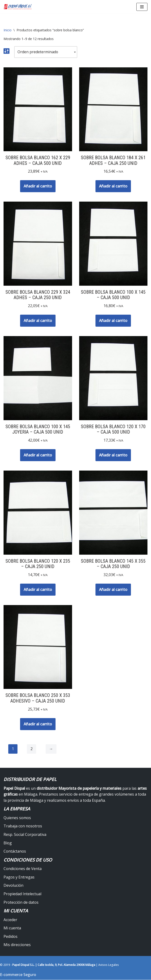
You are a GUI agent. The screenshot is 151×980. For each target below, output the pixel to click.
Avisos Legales (109, 965)
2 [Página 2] (32, 749)
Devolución (13, 886)
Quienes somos (17, 818)
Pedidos (11, 937)
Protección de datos (21, 903)
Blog (8, 843)
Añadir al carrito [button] (38, 186)
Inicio (8, 30)
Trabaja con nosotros (23, 826)
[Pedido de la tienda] (46, 52)
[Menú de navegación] (142, 7)
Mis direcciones (17, 945)
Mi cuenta (12, 928)
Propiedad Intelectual (22, 894)
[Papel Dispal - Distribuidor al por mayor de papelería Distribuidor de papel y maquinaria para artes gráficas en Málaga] (18, 7)
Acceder (10, 920)
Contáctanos (15, 852)
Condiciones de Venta (23, 869)
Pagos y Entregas (19, 877)
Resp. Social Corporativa (25, 835)
